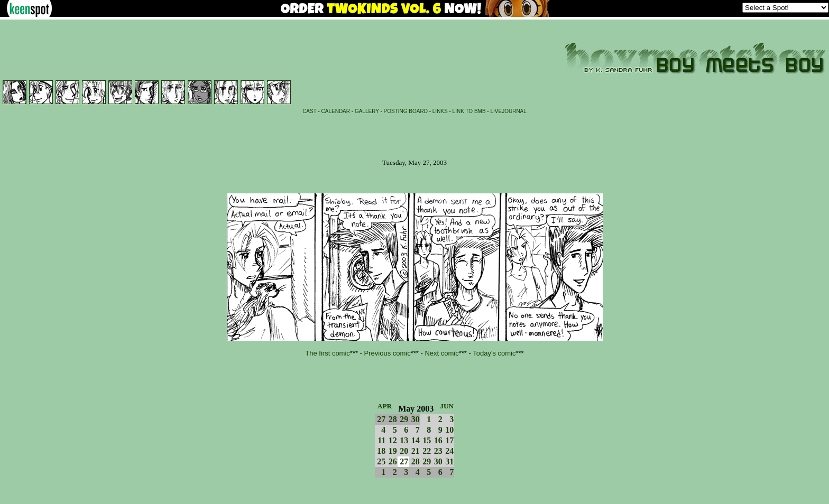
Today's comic (494, 353)
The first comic (328, 353)
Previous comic (388, 353)
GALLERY (367, 111)
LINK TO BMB (469, 111)
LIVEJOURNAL (508, 111)
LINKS (440, 111)
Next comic (441, 353)
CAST (310, 111)
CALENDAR (336, 111)
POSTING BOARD (406, 111)
